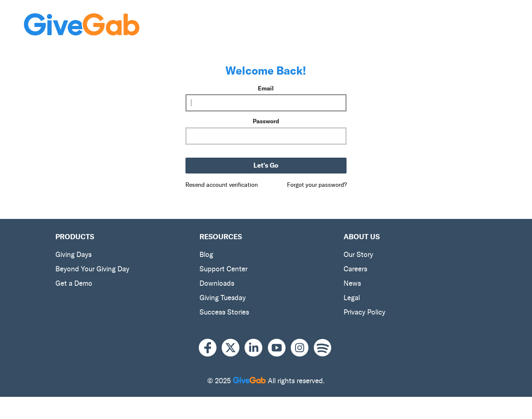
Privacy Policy (364, 312)
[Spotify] (323, 348)
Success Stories (224, 312)
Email (266, 88)
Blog (206, 255)
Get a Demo (74, 283)
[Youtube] (279, 348)
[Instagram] (302, 348)
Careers (355, 269)
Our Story (358, 255)
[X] (233, 348)
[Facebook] (210, 348)
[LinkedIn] (256, 348)
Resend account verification (222, 185)
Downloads (217, 283)
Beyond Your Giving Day (92, 269)
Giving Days (74, 255)
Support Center (224, 269)
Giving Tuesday (223, 298)
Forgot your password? (317, 185)
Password (266, 121)
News (352, 283)
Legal (352, 298)
